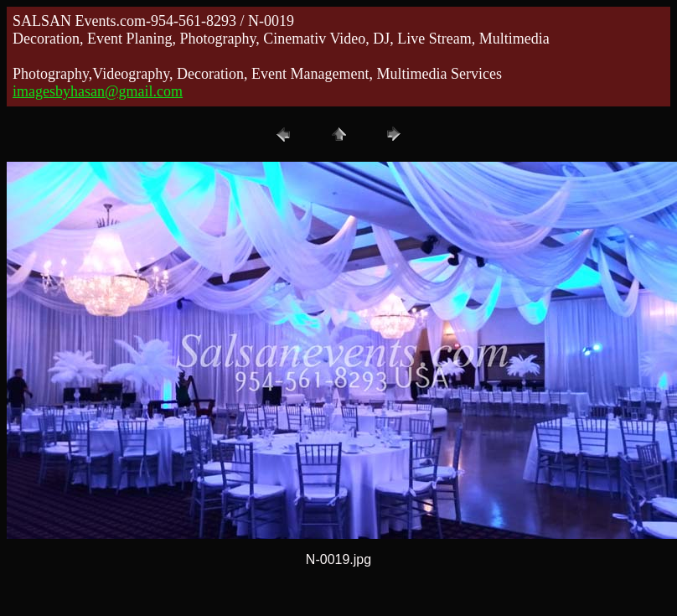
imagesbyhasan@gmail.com (98, 91)
